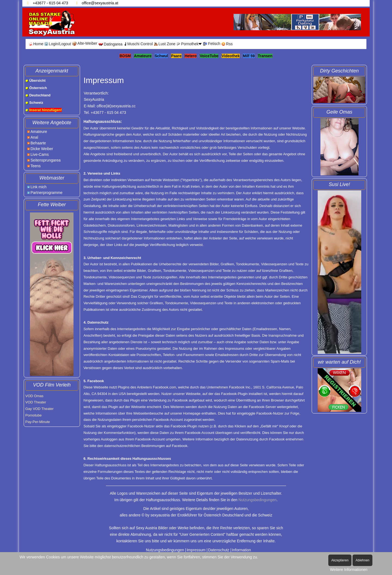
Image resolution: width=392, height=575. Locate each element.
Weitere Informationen (349, 570)
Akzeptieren (340, 560)
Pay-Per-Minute (38, 422)
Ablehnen (362, 560)
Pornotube (33, 415)
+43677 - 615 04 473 (50, 3)
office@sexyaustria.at (100, 3)
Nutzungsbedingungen (258, 500)
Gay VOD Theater (39, 409)
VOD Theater (36, 402)
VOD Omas (34, 396)
